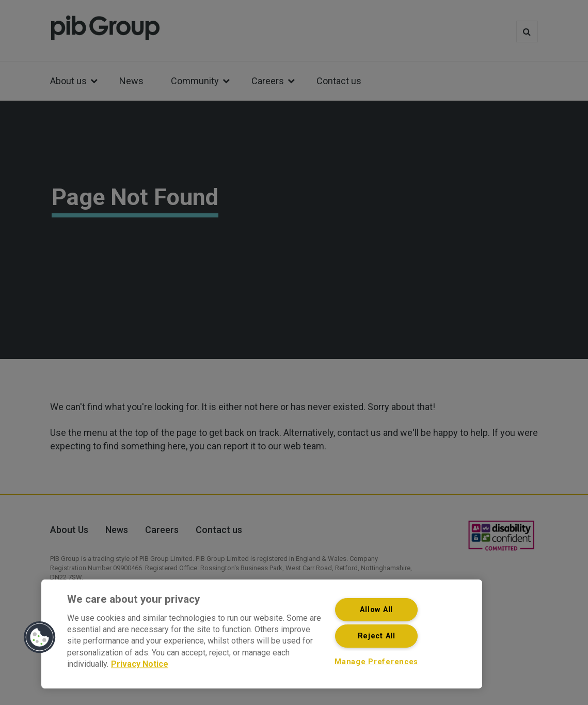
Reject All (377, 636)
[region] (262, 634)
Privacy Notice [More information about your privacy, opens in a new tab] (140, 664)
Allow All (376, 610)
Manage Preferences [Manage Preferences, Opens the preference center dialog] (376, 662)
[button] (40, 637)
